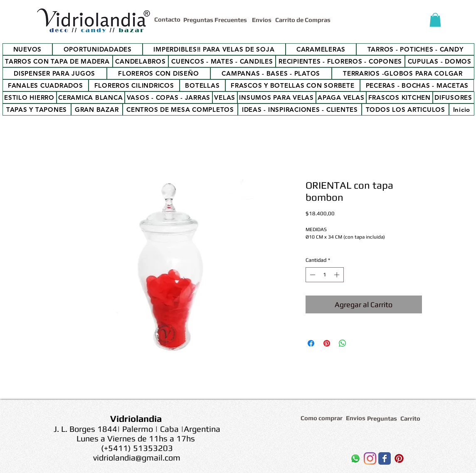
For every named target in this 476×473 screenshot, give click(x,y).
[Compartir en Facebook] (311, 343)
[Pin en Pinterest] (327, 343)
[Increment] (338, 275)
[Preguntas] (382, 418)
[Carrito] (412, 418)
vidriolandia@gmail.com (137, 457)
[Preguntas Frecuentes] (216, 20)
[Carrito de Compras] (304, 20)
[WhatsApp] (355, 458)
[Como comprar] (323, 418)
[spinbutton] (324, 275)
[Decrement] (312, 275)
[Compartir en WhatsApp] (343, 343)
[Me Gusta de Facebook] (313, 461)
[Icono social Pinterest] (399, 458)
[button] (435, 20)
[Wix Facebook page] (385, 458)
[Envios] (262, 20)
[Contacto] (169, 19)
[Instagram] (370, 458)
